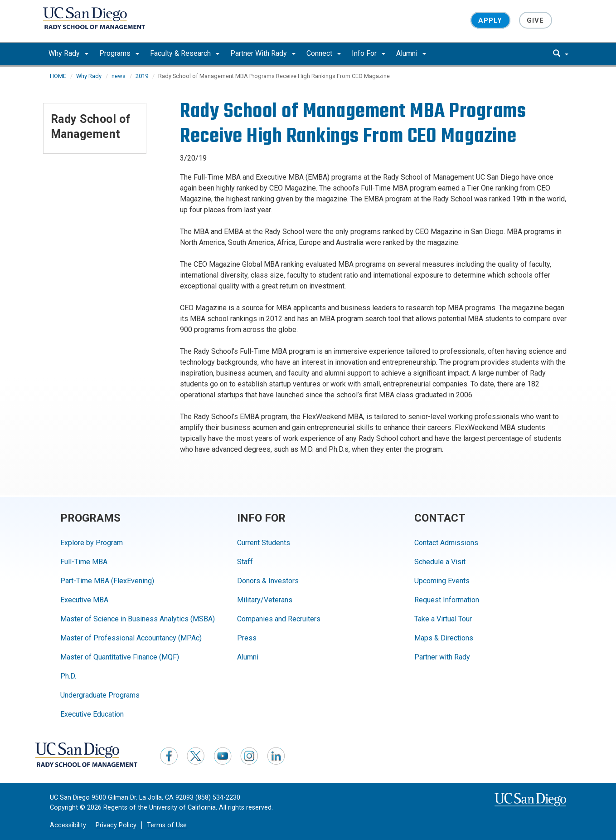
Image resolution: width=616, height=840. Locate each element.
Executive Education (92, 714)
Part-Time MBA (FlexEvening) (107, 581)
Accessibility (68, 825)
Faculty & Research (185, 53)
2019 (142, 76)
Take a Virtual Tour (443, 619)
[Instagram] (249, 756)
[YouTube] (223, 756)
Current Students (264, 543)
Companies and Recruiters (279, 619)
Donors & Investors (268, 581)
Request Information (447, 600)
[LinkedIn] (276, 756)
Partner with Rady (442, 657)
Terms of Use (167, 825)
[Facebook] (169, 756)
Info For (369, 53)
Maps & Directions (444, 638)
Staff (245, 562)
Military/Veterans (265, 600)
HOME (58, 76)
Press (247, 638)
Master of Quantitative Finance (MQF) (120, 657)
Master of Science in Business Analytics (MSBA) (138, 619)
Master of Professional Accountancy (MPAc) (131, 638)
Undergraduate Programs (100, 695)
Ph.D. (68, 676)
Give (536, 20)
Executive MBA (84, 600)
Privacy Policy (116, 825)
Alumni (411, 53)
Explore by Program (92, 543)
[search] (561, 54)
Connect (324, 53)
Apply (490, 20)
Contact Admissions (446, 543)
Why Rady (68, 53)
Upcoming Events (442, 581)
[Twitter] (196, 756)
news (119, 76)
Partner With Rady (263, 53)
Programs (119, 53)
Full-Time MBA (84, 562)
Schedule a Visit (440, 562)
